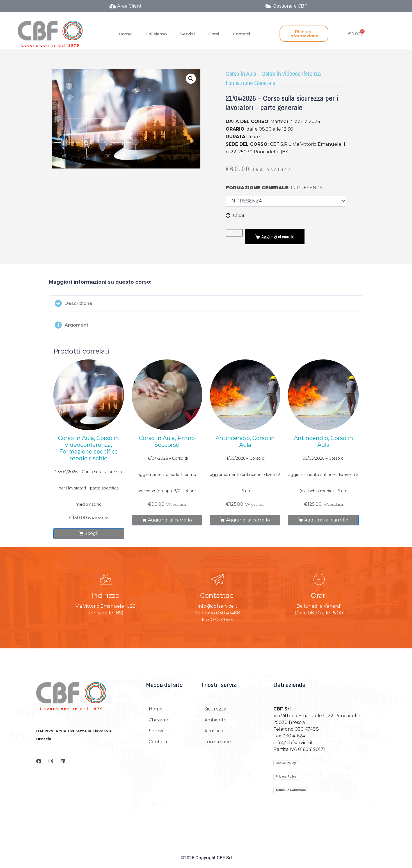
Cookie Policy (286, 763)
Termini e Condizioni (291, 790)
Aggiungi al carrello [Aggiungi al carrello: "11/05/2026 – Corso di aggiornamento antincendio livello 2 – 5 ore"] (248, 520)
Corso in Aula (241, 74)
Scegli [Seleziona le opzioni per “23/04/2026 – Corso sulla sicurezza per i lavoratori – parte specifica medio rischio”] (91, 533)
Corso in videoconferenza (291, 74)
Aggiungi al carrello (278, 237)
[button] (206, 303)
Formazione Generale (250, 83)
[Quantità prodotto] (234, 233)
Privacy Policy (286, 776)
